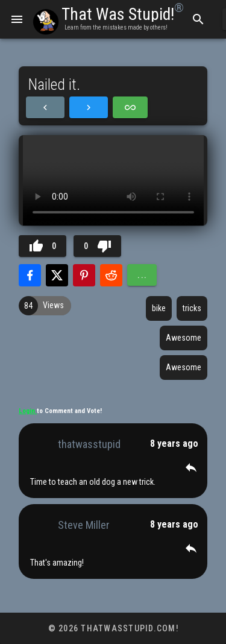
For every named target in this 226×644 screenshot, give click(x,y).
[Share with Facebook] (30, 275)
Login (28, 411)
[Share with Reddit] (111, 275)
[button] (191, 467)
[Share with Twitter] (57, 275)
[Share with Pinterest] (84, 275)
